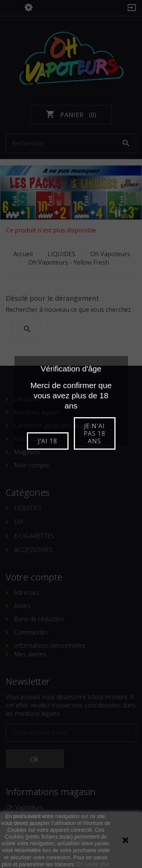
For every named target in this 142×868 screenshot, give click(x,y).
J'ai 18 (48, 441)
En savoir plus (93, 864)
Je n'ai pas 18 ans (94, 433)
